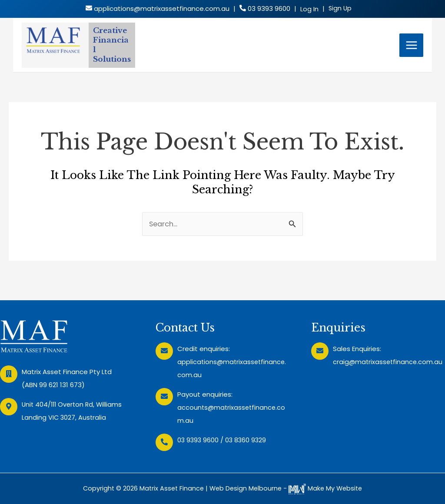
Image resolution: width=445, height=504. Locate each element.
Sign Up (340, 8)
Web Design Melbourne (246, 488)
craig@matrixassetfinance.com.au (389, 362)
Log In (309, 9)
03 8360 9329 (247, 440)
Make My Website (328, 488)
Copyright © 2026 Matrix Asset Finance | (144, 488)
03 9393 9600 (199, 440)
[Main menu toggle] (412, 50)
